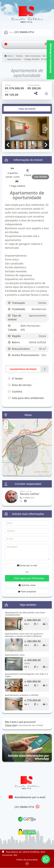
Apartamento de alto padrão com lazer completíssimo (25, 614)
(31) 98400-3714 (24, 32)
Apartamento (14, 59)
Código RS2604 (32, 59)
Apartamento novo (15, 655)
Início (9, 56)
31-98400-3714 (27, 498)
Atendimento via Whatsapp (50, 60)
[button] (8, 129)
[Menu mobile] (6, 44)
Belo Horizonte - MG (36, 56)
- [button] (6, 427)
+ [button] (6, 422)
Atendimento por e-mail (27, 797)
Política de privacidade (27, 860)
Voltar (45, 59)
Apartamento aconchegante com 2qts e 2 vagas (26, 675)
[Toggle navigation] (46, 44)
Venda (19, 56)
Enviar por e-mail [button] (27, 565)
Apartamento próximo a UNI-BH (22, 695)
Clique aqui (11, 725)
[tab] (14, 109)
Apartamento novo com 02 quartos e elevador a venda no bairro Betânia (24, 635)
